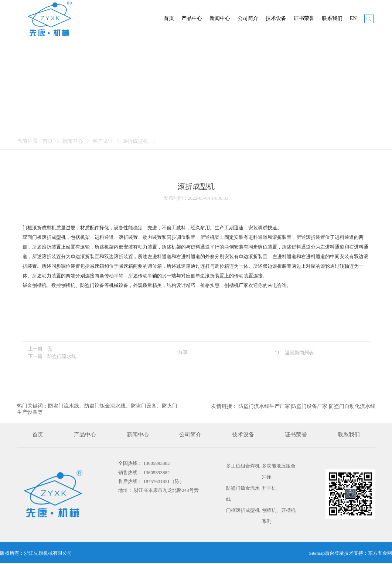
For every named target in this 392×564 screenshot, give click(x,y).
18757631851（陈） (164, 481)
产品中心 (192, 18)
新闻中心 (220, 18)
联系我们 (332, 18)
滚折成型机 (135, 141)
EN (353, 18)
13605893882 (157, 463)
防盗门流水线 (62, 356)
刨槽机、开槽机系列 (279, 516)
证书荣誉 (304, 18)
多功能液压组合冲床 (279, 471)
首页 (169, 18)
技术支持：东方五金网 (368, 553)
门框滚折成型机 (243, 510)
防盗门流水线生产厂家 (264, 406)
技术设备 (276, 18)
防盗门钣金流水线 (243, 494)
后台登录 (334, 553)
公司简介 (248, 18)
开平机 (269, 488)
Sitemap (317, 553)
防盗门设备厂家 (309, 406)
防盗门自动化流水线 (352, 406)
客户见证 (103, 141)
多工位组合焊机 (243, 466)
